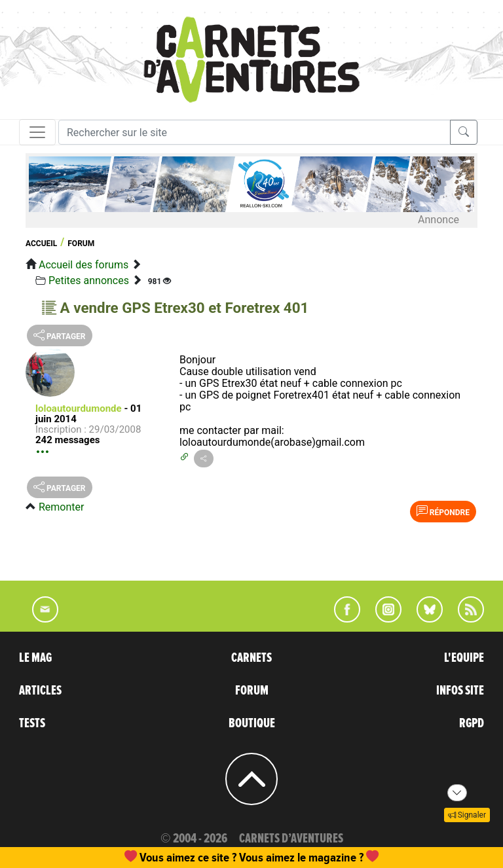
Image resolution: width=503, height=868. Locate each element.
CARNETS (251, 658)
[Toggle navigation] (37, 132)
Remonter (61, 507)
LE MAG (35, 658)
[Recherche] (254, 132)
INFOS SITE (460, 691)
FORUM (252, 691)
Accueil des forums (84, 265)
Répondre (443, 511)
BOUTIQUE (252, 723)
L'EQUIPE (464, 658)
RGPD (472, 723)
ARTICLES (40, 691)
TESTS (32, 723)
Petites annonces (89, 280)
